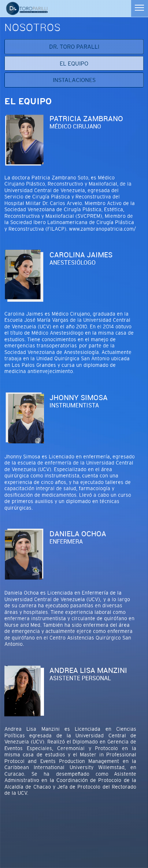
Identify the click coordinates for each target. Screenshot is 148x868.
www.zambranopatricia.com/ (102, 229)
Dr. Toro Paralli (74, 46)
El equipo (74, 63)
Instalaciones (74, 80)
